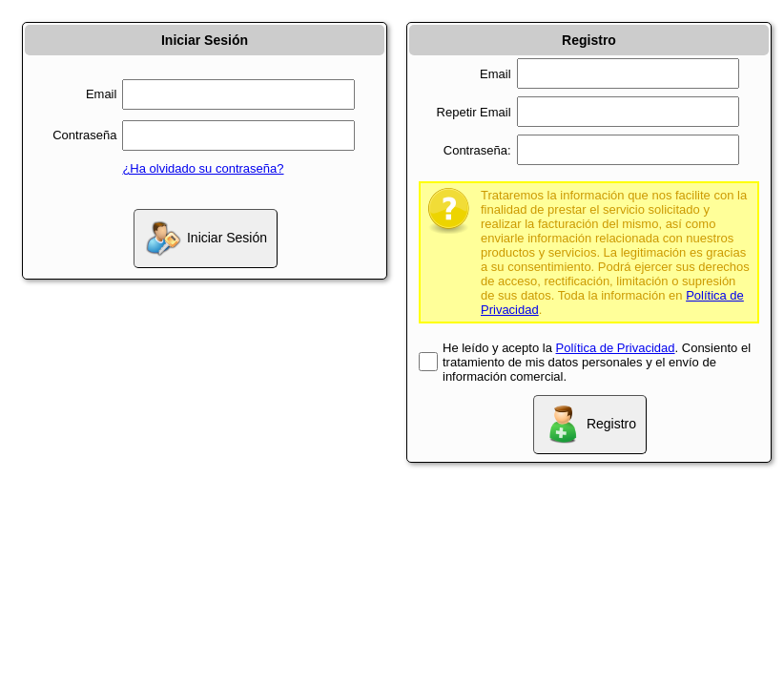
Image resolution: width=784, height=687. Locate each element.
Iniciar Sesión (206, 239)
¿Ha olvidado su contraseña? (203, 168)
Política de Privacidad (616, 348)
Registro (590, 425)
